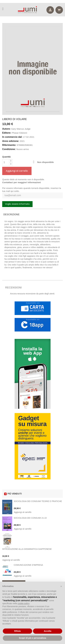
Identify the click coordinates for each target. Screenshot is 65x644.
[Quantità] (6, 162)
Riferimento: (9, 145)
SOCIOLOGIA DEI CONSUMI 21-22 (30, 518)
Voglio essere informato (17, 204)
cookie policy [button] (24, 603)
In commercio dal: (12, 137)
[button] (61, 586)
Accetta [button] (48, 631)
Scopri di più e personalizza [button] (32, 638)
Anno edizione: (11, 141)
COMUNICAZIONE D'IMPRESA (28, 565)
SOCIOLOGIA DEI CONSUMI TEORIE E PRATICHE (38, 501)
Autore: (6, 129)
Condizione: (9, 149)
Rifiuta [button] (17, 631)
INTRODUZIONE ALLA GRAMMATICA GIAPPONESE (27, 549)
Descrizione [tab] (11, 214)
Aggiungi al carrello (17, 171)
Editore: (7, 133)
